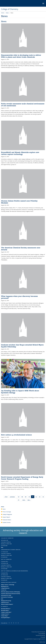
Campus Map (5, 616)
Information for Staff (6, 595)
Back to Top (42, 642)
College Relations (5, 588)
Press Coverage (7, 512)
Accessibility (42, 634)
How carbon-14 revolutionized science (16, 435)
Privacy (43, 637)
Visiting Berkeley (6, 618)
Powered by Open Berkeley (38, 632)
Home (3, 13)
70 (30, 497)
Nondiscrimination (40, 635)
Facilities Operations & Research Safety (11, 594)
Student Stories (7, 522)
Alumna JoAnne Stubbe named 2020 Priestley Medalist (19, 202)
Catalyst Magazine (7, 514)
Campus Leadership (6, 612)
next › (24, 500)
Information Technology (7, 597)
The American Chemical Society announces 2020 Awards (21, 249)
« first (6, 497)
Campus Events (5, 614)
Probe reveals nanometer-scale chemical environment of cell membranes (23, 105)
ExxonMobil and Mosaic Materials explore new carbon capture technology (20, 153)
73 (40, 497)
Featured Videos (7, 520)
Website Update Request (7, 604)
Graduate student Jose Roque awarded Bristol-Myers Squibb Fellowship (22, 346)
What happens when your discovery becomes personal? (19, 297)
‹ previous (13, 497)
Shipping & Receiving (6, 601)
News (7, 13)
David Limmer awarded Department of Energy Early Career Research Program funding (22, 478)
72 (37, 497)
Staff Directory (5, 602)
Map (2, 547)
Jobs (2, 599)
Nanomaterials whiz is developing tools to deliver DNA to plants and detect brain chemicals (21, 56)
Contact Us (4, 590)
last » (29, 500)
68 (23, 497)
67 (19, 497)
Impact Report (6, 517)
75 (19, 500)
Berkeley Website (6, 609)
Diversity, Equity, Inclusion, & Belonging (10, 592)
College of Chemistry (10, 9)
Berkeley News (5, 610)
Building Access (5, 586)
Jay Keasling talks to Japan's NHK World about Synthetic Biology (20, 392)
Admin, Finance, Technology (8, 585)
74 (44, 497)
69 (26, 497)
